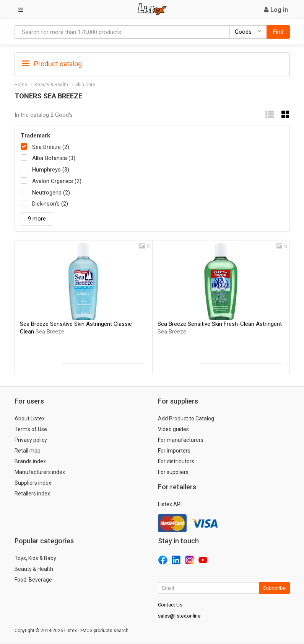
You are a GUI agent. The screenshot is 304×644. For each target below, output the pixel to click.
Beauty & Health (51, 85)
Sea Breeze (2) (51, 147)
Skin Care (85, 85)
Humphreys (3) (51, 170)
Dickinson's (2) (50, 204)
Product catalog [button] (52, 64)
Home (21, 85)
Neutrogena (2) (51, 193)
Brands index (30, 461)
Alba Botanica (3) (54, 158)
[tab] (152, 63)
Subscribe (274, 588)
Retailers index (32, 494)
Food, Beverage (33, 580)
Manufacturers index (40, 472)
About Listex (30, 418)
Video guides (173, 429)
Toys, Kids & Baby (35, 558)
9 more (37, 219)
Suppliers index (33, 483)
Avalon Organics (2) (57, 181)
